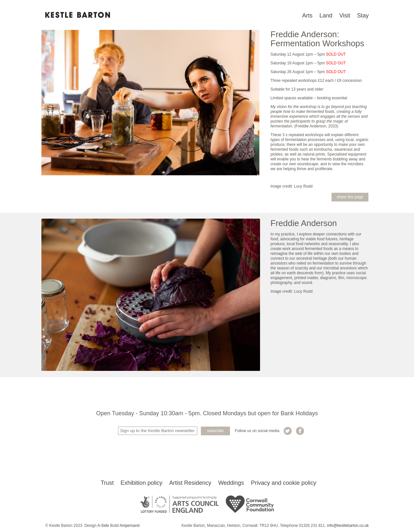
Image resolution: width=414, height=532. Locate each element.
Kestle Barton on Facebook (300, 431)
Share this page (350, 197)
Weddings (231, 483)
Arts (307, 16)
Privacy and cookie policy (284, 483)
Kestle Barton (78, 15)
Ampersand (130, 526)
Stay (363, 16)
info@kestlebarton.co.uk (348, 526)
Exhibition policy (142, 483)
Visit (345, 16)
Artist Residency (190, 483)
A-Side (103, 526)
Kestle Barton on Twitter (288, 431)
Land (326, 16)
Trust (107, 483)
